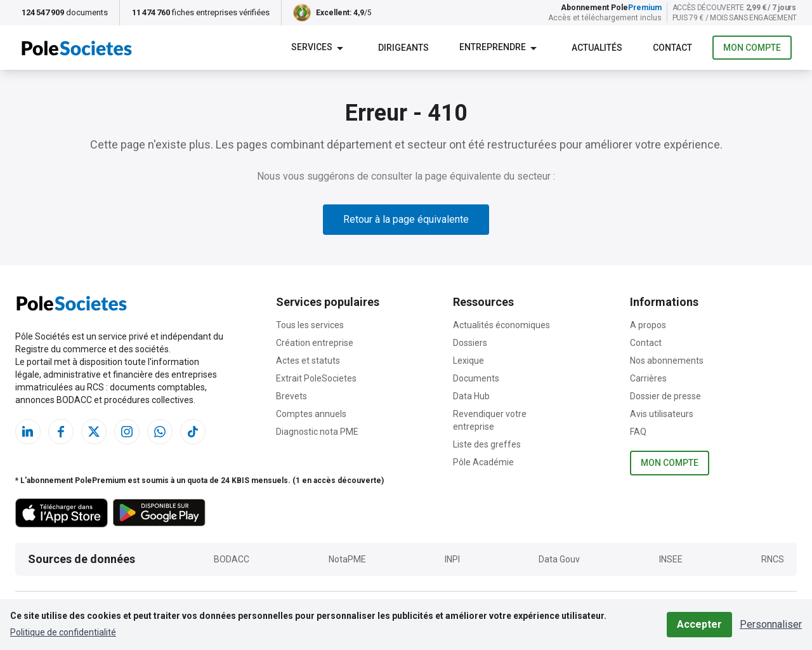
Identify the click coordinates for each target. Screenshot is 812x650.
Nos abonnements (667, 361)
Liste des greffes (487, 444)
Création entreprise (315, 343)
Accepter (699, 624)
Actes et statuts (308, 361)
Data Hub (471, 396)
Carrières (648, 378)
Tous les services (310, 325)
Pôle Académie (483, 462)
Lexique (468, 361)
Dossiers (470, 343)
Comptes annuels (311, 414)
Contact (646, 343)
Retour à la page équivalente (406, 219)
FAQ (638, 432)
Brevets (291, 396)
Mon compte (752, 48)
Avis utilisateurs (662, 414)
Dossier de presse (665, 396)
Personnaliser (771, 624)
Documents (476, 378)
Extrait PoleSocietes (316, 378)
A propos (648, 325)
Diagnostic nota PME (317, 432)
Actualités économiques (501, 325)
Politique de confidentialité (63, 632)
